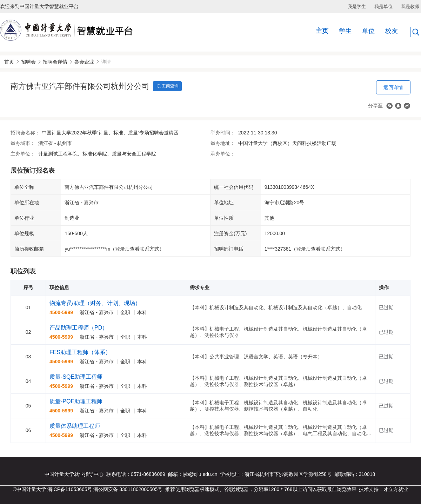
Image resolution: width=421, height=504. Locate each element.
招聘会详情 (55, 62)
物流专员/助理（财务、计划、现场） (95, 303)
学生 (345, 31)
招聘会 (28, 62)
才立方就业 (396, 489)
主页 (322, 31)
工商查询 (167, 86)
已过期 (386, 307)
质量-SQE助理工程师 (76, 377)
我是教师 (410, 6)
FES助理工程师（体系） (80, 352)
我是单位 (383, 6)
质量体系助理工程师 (75, 426)
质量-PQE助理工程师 (76, 401)
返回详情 (393, 87)
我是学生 (357, 6)
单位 (368, 31)
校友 (392, 31)
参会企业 (84, 62)
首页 (9, 62)
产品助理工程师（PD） (79, 328)
